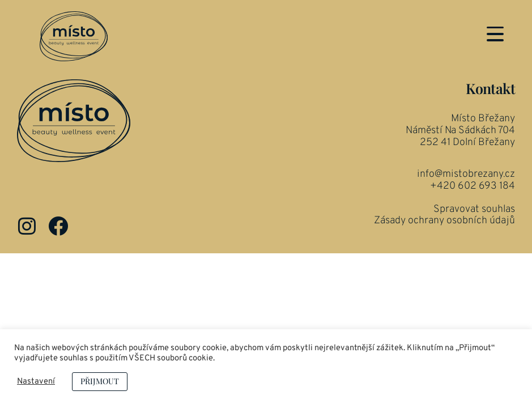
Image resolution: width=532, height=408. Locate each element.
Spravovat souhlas (474, 247)
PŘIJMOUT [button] (100, 381)
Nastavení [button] (36, 382)
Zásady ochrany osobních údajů (444, 259)
